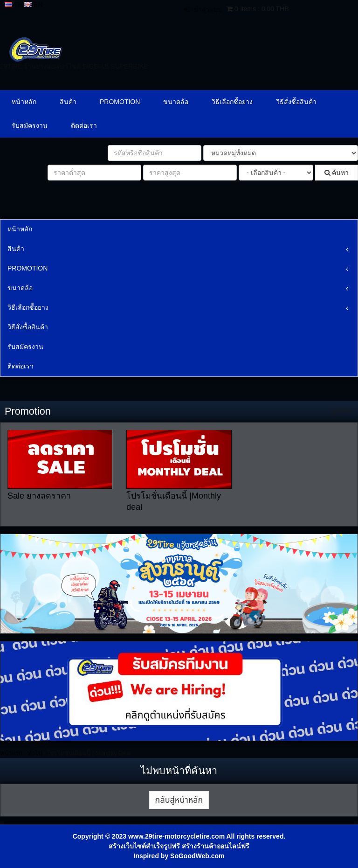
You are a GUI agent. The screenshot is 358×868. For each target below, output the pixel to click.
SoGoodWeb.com (197, 856)
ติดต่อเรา (84, 125)
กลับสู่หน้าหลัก (179, 800)
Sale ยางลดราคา (39, 496)
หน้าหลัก (24, 102)
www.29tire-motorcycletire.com (176, 836)
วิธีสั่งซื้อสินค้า (296, 102)
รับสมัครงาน (30, 125)
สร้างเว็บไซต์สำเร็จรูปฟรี (144, 846)
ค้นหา (337, 173)
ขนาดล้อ (176, 102)
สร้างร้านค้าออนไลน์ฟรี (216, 846)
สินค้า (68, 102)
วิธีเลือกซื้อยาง (232, 102)
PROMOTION (120, 102)
